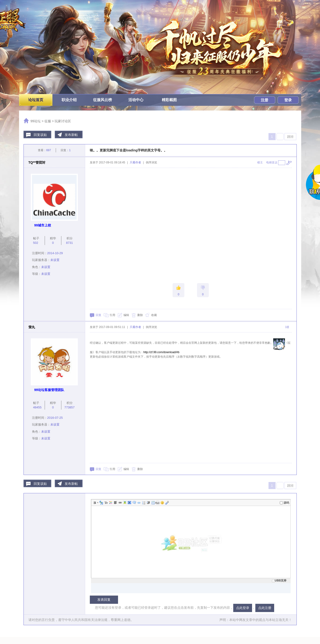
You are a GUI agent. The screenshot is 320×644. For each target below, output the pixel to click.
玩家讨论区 (63, 121)
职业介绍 (69, 100)
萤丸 (32, 327)
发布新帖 (71, 135)
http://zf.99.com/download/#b (161, 352)
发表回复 (104, 600)
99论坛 (36, 121)
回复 (99, 315)
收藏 (154, 315)
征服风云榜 (103, 100)
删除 (140, 315)
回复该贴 (40, 135)
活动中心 (136, 100)
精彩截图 (169, 100)
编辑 (126, 315)
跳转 (290, 137)
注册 (265, 100)
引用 (112, 315)
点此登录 (243, 608)
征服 (48, 121)
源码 (284, 503)
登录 (288, 100)
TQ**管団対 (37, 162)
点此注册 (265, 608)
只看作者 (135, 162)
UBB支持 (279, 581)
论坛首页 (36, 100)
